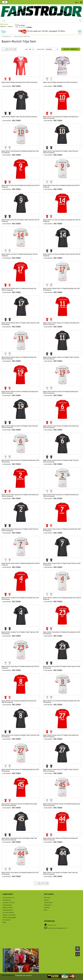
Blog (46, 910)
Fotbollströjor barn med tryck (23, 975)
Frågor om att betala (9, 915)
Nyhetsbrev (48, 905)
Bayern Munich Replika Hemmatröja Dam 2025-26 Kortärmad (19, 82)
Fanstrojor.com (50, 925)
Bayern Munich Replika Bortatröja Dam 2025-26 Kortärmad (60, 82)
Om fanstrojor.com (9, 898)
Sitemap (47, 908)
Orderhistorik (48, 903)
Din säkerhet (7, 920)
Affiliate (47, 900)
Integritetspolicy (8, 910)
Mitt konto (4, 24)
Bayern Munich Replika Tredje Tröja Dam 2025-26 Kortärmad (19, 117)
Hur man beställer (8, 912)
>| (15, 49)
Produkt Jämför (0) (71, 49)
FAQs (4, 922)
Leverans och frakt (9, 903)
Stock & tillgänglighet (9, 917)
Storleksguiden (7, 905)
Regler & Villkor (8, 908)
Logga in (10, 26)
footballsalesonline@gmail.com (56, 928)
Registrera (3, 26)
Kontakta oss (7, 900)
